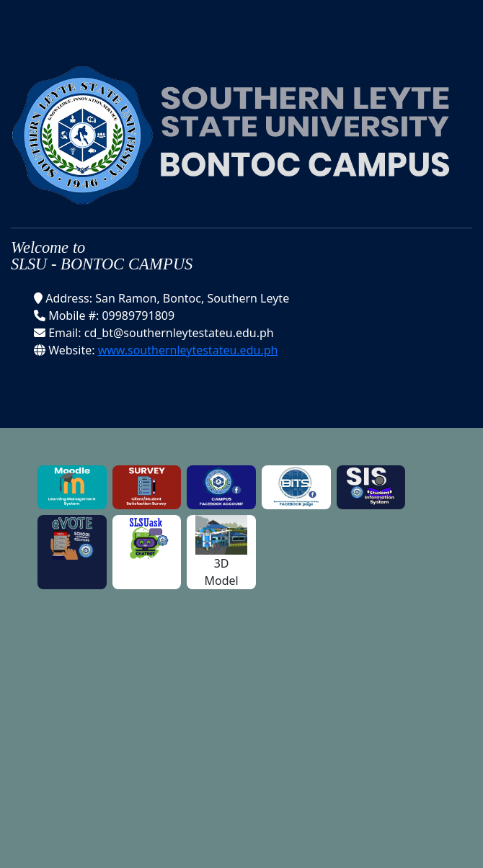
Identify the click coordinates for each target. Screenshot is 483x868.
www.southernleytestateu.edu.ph (188, 350)
